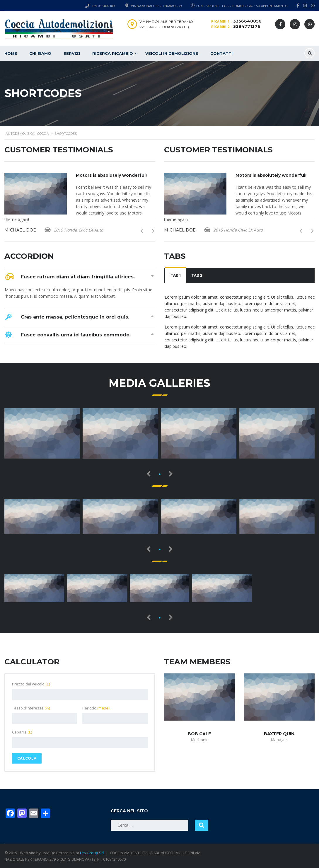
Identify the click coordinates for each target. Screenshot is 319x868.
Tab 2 (197, 275)
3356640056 (247, 21)
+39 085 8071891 (104, 6)
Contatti (221, 53)
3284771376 (247, 26)
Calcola (27, 758)
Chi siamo (40, 53)
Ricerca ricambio (113, 53)
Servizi (72, 53)
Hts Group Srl (92, 853)
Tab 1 (176, 275)
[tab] (176, 275)
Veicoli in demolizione (172, 53)
